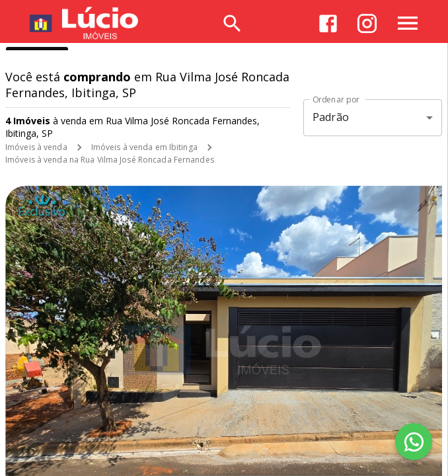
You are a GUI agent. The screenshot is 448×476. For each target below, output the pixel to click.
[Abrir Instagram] (367, 23)
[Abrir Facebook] (328, 23)
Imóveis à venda (36, 147)
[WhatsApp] (414, 442)
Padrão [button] (331, 117)
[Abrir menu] (408, 23)
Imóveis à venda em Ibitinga (144, 147)
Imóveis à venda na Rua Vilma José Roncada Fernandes (110, 160)
